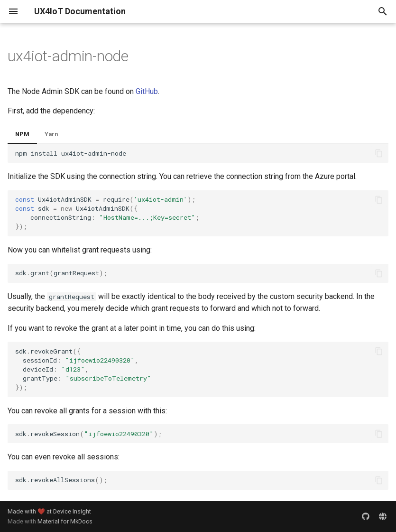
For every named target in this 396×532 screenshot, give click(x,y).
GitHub (147, 91)
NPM (22, 134)
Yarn (51, 134)
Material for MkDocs (65, 521)
